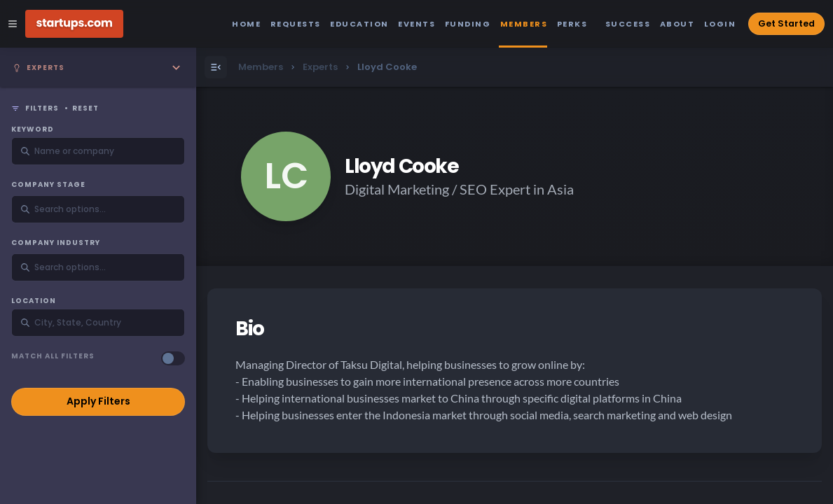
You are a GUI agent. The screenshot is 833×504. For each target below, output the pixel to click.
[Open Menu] (216, 67)
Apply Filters (98, 401)
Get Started (786, 23)
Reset (85, 108)
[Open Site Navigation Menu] (13, 24)
